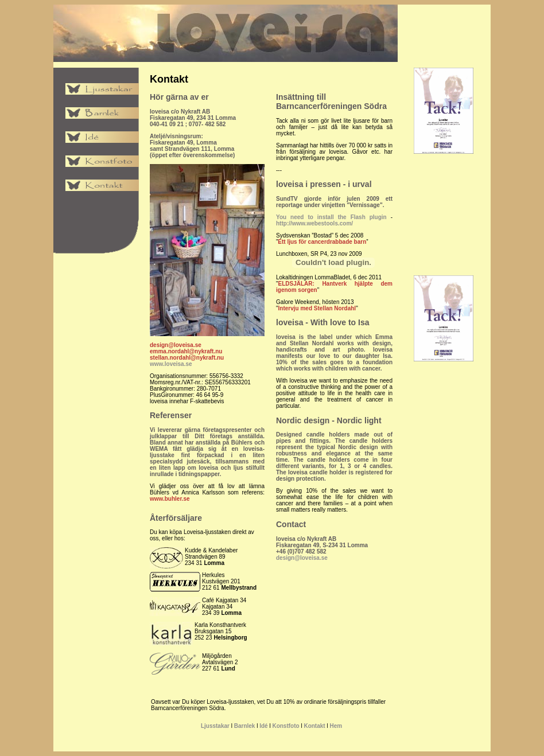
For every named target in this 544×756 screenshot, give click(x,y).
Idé (263, 726)
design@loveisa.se (302, 558)
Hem (336, 726)
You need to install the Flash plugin (331, 217)
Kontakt (314, 726)
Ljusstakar (215, 726)
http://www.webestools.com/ (314, 223)
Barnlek (245, 726)
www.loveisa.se (171, 364)
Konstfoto (285, 726)
